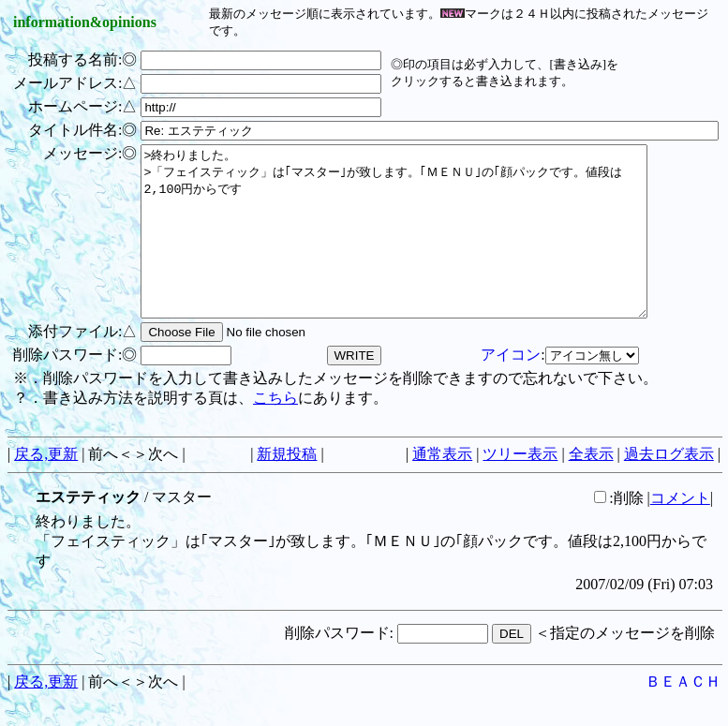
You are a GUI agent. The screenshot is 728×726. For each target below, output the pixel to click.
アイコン (511, 388)
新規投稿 (287, 488)
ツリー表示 (520, 488)
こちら (275, 431)
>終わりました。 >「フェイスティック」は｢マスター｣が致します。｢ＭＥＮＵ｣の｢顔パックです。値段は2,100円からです (424, 248)
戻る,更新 (46, 488)
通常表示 (442, 488)
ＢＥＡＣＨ (683, 715)
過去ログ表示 (669, 488)
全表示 (591, 488)
